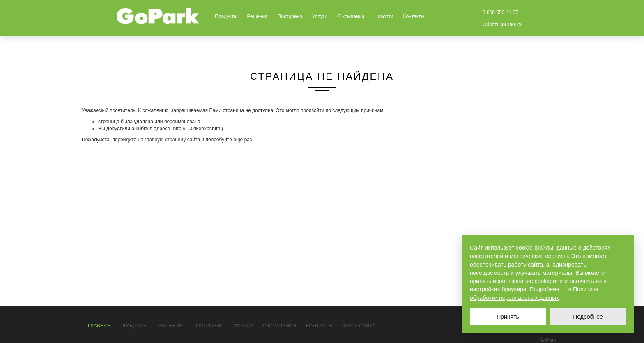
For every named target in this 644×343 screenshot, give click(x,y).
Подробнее (588, 317)
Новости (384, 16)
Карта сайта (359, 326)
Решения (258, 16)
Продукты (226, 16)
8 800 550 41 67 (500, 12)
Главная (99, 326)
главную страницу (165, 140)
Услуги (320, 16)
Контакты (414, 16)
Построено (290, 16)
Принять (508, 317)
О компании (351, 16)
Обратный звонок (503, 25)
